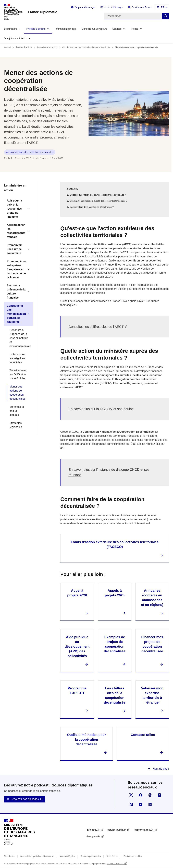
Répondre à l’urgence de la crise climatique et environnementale (20, 338)
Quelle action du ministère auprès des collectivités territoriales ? (98, 201)
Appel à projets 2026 (77, 593)
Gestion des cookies (133, 856)
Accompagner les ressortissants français (16, 231)
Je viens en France (142, 7)
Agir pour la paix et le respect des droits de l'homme (14, 209)
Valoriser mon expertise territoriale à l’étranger (152, 695)
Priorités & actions (36, 29)
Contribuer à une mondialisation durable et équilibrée (86, 47)
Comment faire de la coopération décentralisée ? (92, 207)
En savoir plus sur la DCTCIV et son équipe (101, 409)
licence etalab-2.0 (115, 864)
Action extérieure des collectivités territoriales (30, 152)
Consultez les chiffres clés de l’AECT (96, 327)
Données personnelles (91, 856)
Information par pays (66, 29)
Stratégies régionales (16, 425)
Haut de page (160, 769)
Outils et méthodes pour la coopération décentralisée (86, 739)
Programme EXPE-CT (77, 691)
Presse (135, 29)
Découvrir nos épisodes (25, 799)
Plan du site (9, 856)
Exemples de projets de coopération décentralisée (115, 644)
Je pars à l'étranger (85, 7)
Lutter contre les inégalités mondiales (17, 358)
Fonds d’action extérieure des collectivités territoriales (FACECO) (115, 544)
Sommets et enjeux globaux (17, 411)
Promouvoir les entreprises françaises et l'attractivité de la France (17, 269)
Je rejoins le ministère (15, 38)
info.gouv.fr (93, 830)
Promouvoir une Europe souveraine (14, 249)
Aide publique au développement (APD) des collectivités (77, 646)
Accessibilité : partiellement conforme (37, 856)
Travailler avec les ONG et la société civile (18, 374)
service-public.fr (117, 830)
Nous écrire (112, 856)
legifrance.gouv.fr (144, 830)
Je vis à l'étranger (114, 7)
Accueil (7, 47)
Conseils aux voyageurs (95, 29)
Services (117, 29)
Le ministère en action (47, 47)
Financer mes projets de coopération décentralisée (152, 644)
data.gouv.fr (94, 836)
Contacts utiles (143, 735)
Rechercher (166, 16)
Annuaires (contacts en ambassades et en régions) (152, 598)
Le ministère (10, 29)
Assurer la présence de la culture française (16, 292)
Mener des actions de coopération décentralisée (17, 393)
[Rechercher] (133, 16)
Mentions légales (67, 856)
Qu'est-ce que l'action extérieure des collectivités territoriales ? (98, 195)
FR (163, 7)
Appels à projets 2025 (115, 593)
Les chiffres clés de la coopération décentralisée (115, 695)
